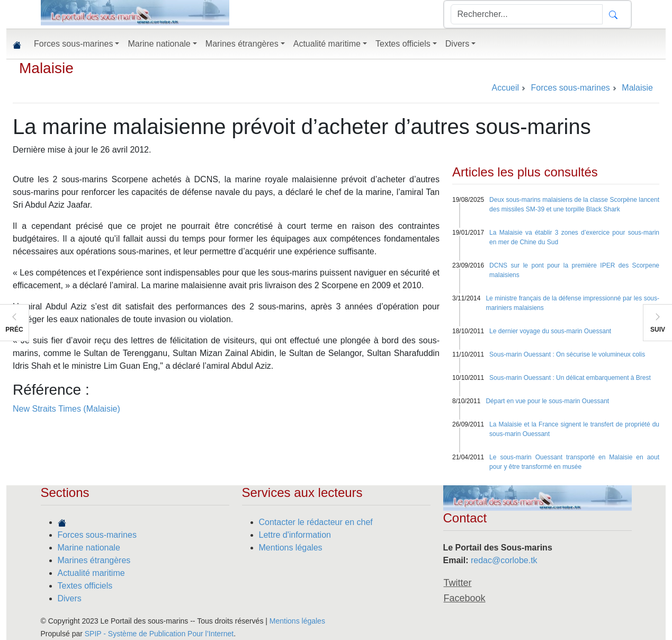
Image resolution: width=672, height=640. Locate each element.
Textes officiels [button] (403, 44)
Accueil (505, 88)
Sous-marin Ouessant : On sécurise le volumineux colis (567, 354)
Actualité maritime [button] (327, 44)
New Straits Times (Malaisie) (66, 409)
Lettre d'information (295, 535)
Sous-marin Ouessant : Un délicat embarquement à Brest (570, 378)
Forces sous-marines (97, 535)
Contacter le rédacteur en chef (316, 522)
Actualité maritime (91, 573)
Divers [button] (457, 44)
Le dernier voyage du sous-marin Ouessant (550, 331)
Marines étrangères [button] (242, 44)
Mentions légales (291, 548)
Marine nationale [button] (159, 44)
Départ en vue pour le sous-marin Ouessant (547, 401)
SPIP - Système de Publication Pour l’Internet (159, 634)
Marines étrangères (94, 560)
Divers (70, 598)
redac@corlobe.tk (504, 560)
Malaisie (46, 68)
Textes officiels (85, 586)
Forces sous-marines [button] (73, 44)
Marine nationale (89, 548)
